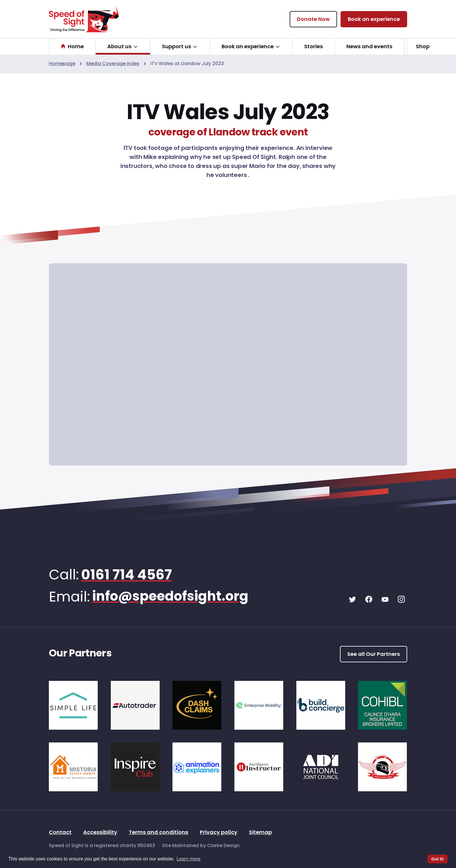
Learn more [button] (188, 859)
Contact (60, 833)
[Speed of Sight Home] (84, 19)
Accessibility (100, 833)
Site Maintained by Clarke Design (201, 846)
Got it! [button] (437, 859)
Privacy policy (219, 833)
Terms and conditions (158, 833)
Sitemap (260, 833)
